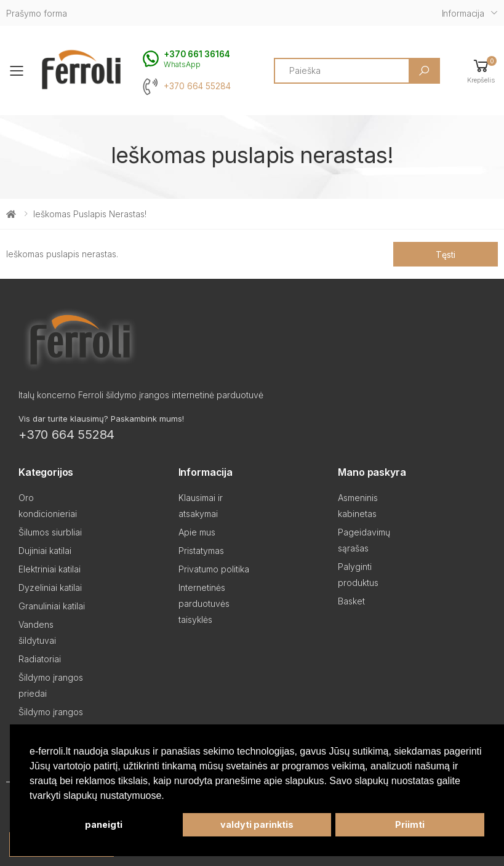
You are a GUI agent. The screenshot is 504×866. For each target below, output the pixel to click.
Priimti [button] (410, 824)
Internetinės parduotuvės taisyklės (204, 603)
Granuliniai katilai (52, 606)
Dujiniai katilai (45, 551)
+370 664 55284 (197, 86)
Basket (351, 601)
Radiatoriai (40, 659)
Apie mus (197, 532)
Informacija (463, 13)
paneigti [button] (104, 824)
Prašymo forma (37, 13)
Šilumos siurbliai (50, 532)
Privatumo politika (214, 569)
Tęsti (445, 255)
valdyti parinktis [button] (257, 824)
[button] (481, 70)
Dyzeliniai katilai (50, 587)
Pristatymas (201, 551)
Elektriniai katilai (50, 569)
